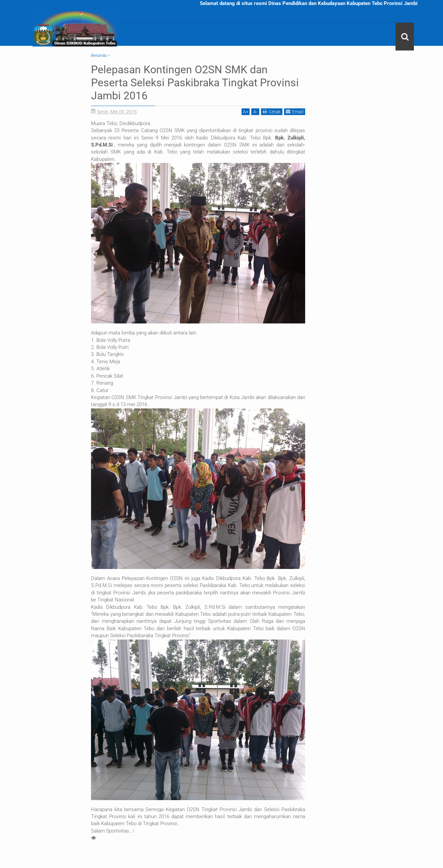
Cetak (272, 111)
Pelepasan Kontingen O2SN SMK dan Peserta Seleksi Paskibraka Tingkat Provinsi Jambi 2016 (195, 82)
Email (295, 111)
